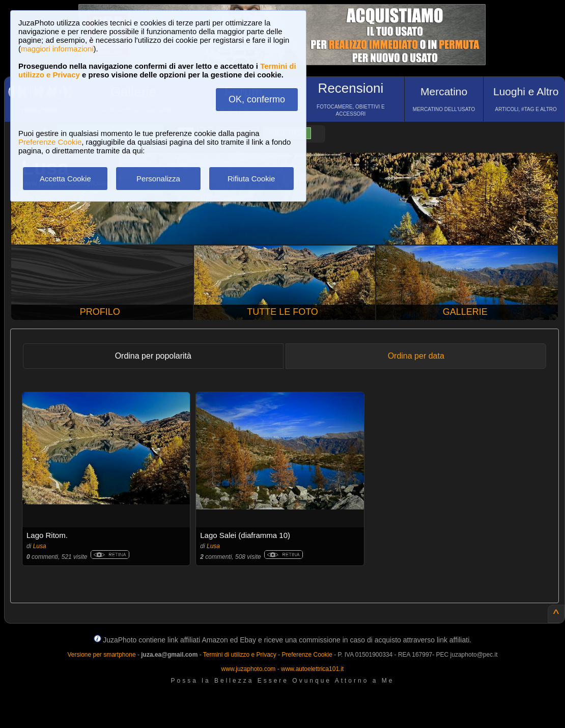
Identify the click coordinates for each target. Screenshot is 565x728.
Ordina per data (416, 356)
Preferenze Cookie (50, 142)
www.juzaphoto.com (249, 669)
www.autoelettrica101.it (312, 669)
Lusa (40, 546)
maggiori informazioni (57, 49)
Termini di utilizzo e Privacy (240, 655)
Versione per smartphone (101, 655)
